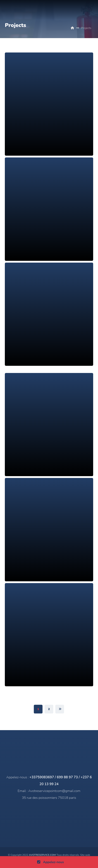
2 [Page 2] (49, 709)
